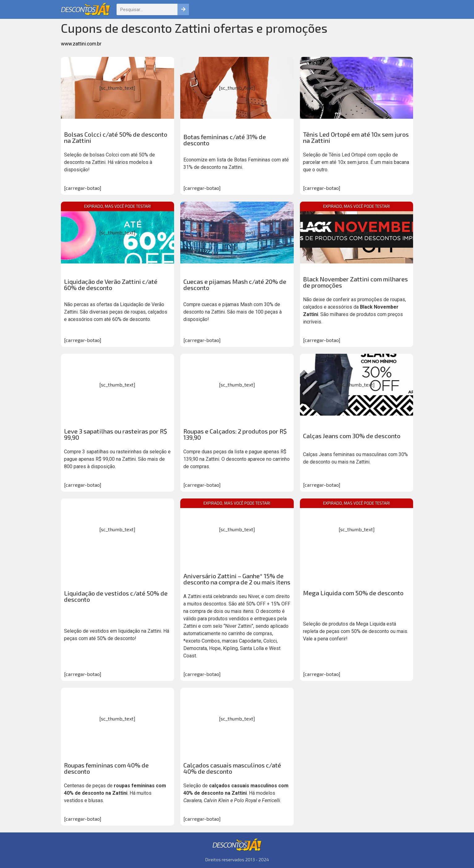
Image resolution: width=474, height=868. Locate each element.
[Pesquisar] (183, 9)
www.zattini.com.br (81, 44)
